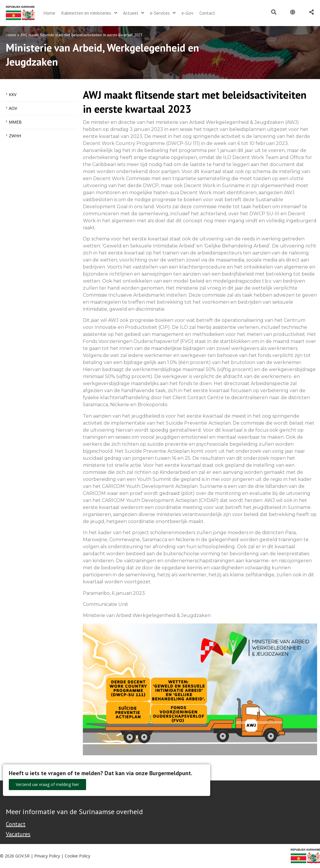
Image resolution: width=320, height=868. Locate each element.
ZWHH (15, 136)
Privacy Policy (47, 856)
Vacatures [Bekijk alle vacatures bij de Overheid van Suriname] (18, 834)
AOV (13, 108)
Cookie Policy (77, 856)
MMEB (15, 122)
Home (11, 35)
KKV (13, 94)
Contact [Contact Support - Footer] (16, 824)
